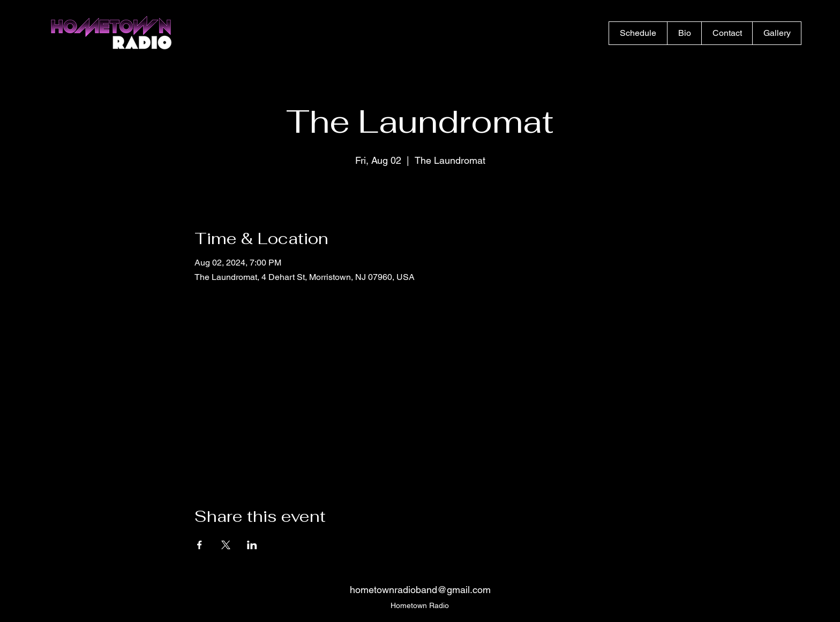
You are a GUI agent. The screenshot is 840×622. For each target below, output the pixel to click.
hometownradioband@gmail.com (420, 590)
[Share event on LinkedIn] (252, 545)
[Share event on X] (226, 545)
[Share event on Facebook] (200, 545)
